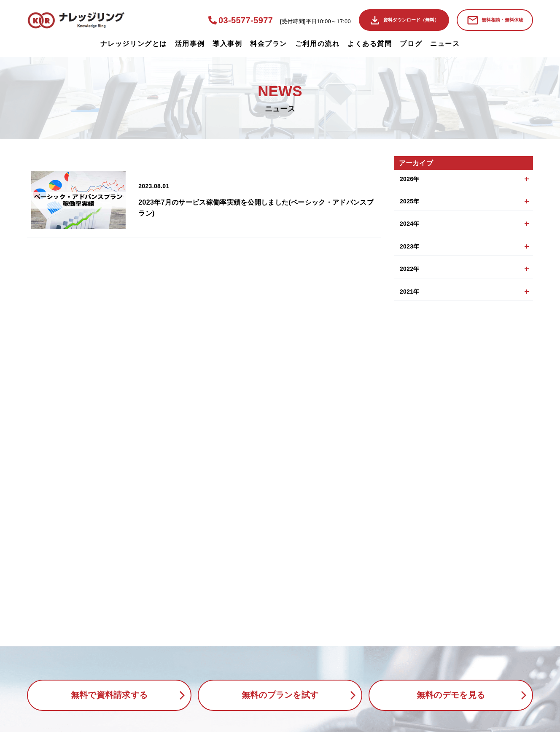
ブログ (411, 44)
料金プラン (269, 44)
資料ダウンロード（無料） (411, 20)
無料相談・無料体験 (502, 20)
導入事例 (227, 44)
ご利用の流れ (318, 44)
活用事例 (190, 44)
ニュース (445, 44)
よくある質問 (370, 44)
